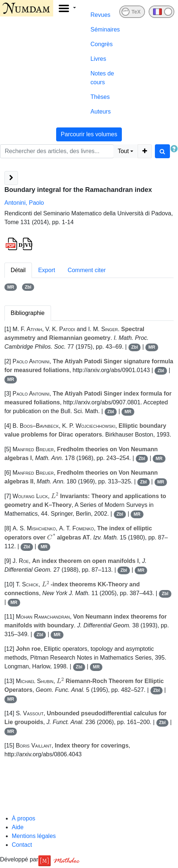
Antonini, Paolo (24, 203)
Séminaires (105, 29)
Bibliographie (28, 313)
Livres (99, 59)
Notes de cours (102, 78)
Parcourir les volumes (89, 134)
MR (11, 287)
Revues (101, 15)
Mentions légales (34, 836)
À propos (23, 818)
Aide (18, 827)
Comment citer (87, 270)
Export (47, 270)
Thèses (100, 97)
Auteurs (101, 112)
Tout (123, 151)
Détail (18, 270)
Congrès (102, 44)
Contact (22, 845)
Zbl (28, 287)
